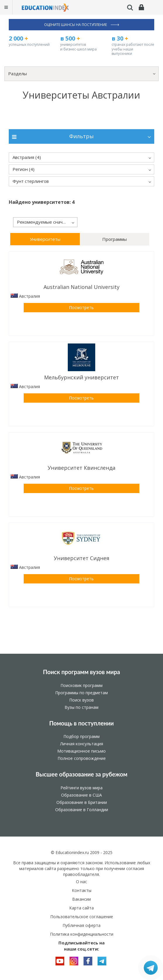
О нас (81, 882)
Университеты (45, 239)
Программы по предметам (81, 693)
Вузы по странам (81, 707)
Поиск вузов (81, 700)
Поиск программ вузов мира (81, 672)
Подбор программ (81, 736)
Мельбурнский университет (81, 377)
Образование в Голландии (82, 810)
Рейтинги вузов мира (81, 788)
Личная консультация (82, 744)
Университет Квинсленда (81, 468)
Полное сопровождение (82, 758)
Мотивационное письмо (81, 751)
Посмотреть (81, 307)
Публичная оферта (81, 925)
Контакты (82, 890)
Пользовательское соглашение (82, 917)
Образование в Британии (82, 802)
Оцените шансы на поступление (82, 25)
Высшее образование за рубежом (81, 774)
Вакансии (81, 899)
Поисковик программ (81, 685)
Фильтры (81, 136)
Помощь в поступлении (81, 723)
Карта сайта (81, 908)
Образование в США (81, 795)
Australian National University (81, 287)
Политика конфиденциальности (82, 934)
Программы (115, 239)
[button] (81, 74)
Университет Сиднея (81, 558)
